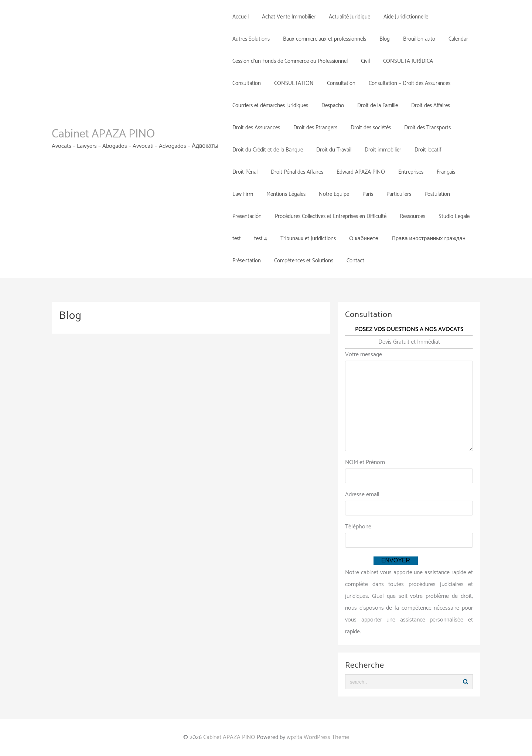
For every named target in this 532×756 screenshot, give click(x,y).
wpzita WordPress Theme (318, 737)
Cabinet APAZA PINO (103, 134)
